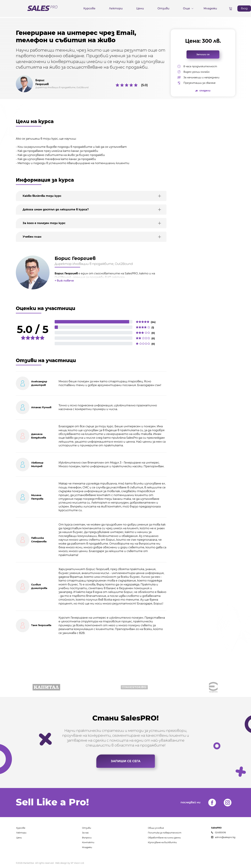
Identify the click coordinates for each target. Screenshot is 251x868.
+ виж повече (64, 281)
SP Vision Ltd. (78, 863)
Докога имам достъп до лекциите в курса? (56, 209)
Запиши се (203, 54)
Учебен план (32, 237)
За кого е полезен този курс (44, 223)
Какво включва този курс (42, 196)
